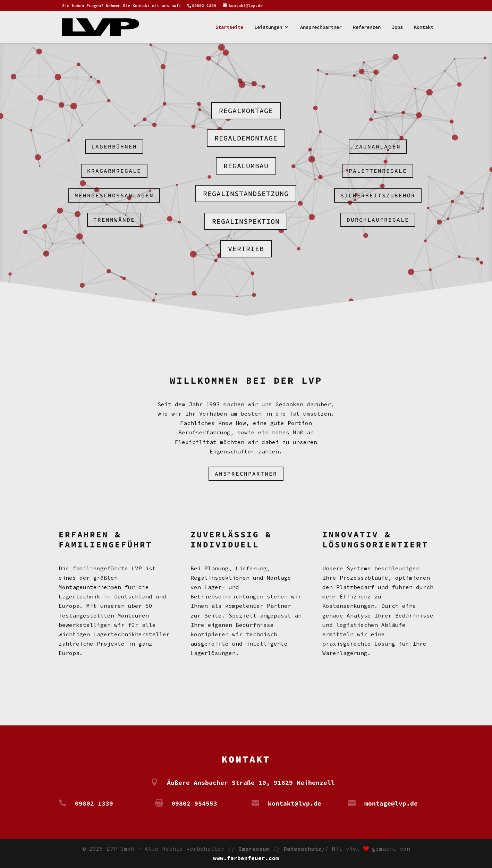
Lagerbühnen (114, 146)
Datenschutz (303, 849)
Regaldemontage (246, 138)
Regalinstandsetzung (246, 193)
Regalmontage (246, 110)
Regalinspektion (246, 221)
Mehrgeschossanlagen (114, 195)
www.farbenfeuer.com (246, 858)
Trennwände (114, 220)
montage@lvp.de (391, 803)
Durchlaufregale (378, 220)
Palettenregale (378, 171)
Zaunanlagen (378, 146)
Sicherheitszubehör (378, 195)
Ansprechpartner (246, 474)
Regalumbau (246, 166)
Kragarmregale (114, 171)
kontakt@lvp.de (295, 803)
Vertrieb (246, 249)
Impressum (254, 849)
